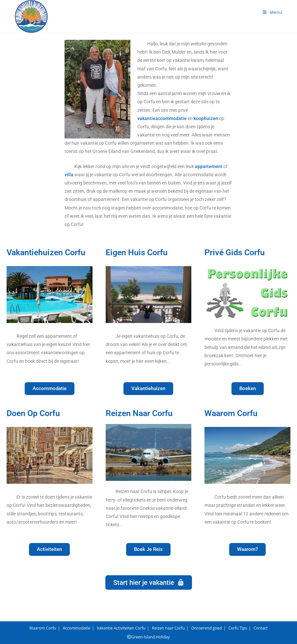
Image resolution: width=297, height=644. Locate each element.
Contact (261, 628)
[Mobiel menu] (272, 12)
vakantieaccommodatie (162, 118)
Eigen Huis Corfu (137, 252)
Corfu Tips (238, 628)
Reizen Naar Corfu (139, 413)
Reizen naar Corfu (168, 628)
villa (69, 175)
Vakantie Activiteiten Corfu (121, 628)
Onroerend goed (207, 628)
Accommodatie (76, 628)
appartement (209, 166)
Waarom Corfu (231, 413)
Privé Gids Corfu (235, 252)
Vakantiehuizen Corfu (46, 252)
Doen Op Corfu (33, 413)
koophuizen (206, 118)
